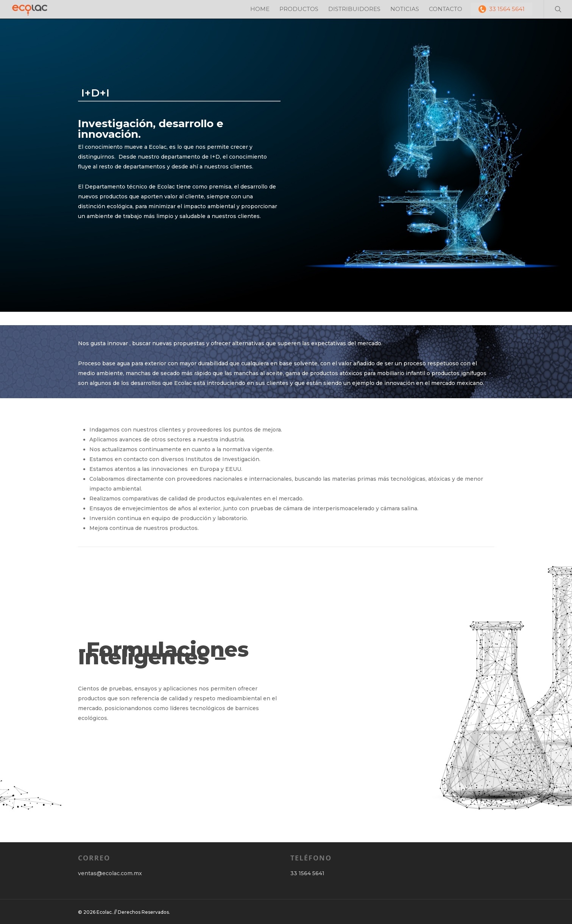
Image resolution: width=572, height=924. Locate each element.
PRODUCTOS (299, 9)
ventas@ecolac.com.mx (110, 873)
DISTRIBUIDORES (354, 9)
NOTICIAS (405, 9)
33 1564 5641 (502, 9)
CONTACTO (446, 9)
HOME (260, 9)
